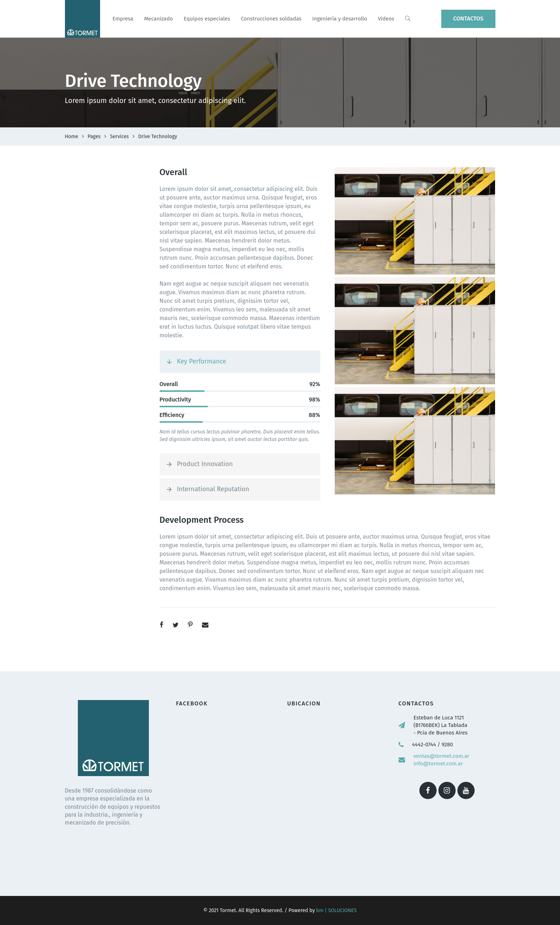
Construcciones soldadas (271, 19)
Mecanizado (159, 19)
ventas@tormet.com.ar (442, 756)
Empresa (123, 19)
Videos (386, 19)
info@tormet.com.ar (438, 764)
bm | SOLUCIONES (336, 910)
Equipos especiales (207, 19)
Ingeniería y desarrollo (340, 19)
